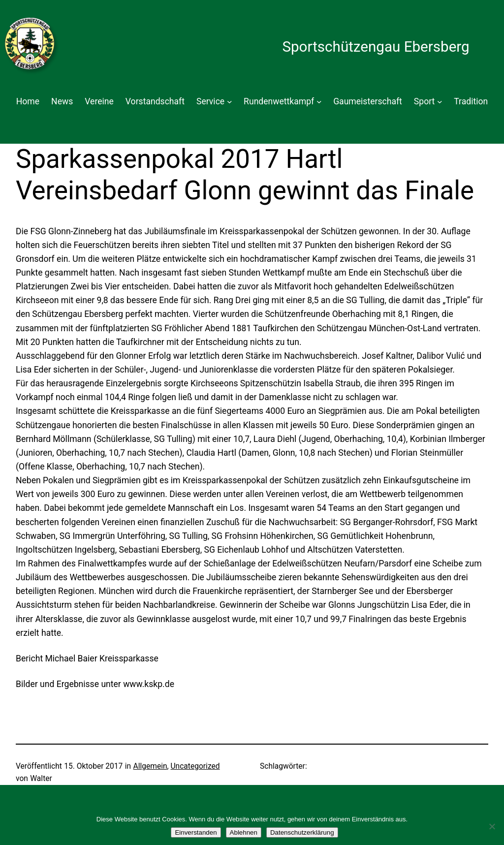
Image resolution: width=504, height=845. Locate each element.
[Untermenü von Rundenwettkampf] (319, 102)
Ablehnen (244, 832)
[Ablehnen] (492, 826)
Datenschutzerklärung (302, 832)
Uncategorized (195, 766)
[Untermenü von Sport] (440, 102)
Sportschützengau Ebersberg (376, 47)
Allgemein (150, 766)
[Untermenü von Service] (230, 102)
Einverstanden (196, 832)
